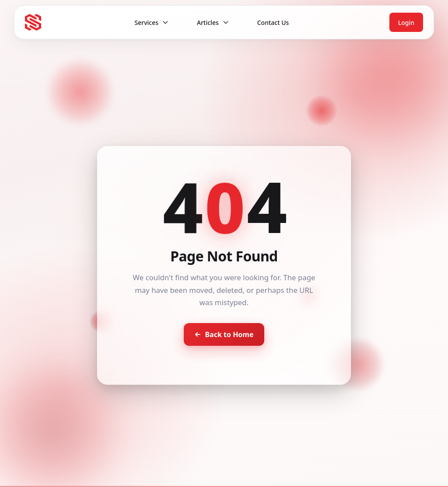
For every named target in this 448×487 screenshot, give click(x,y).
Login (406, 23)
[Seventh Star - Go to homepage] (33, 22)
